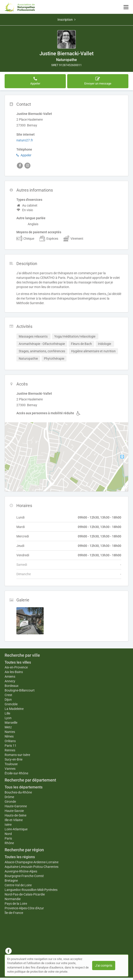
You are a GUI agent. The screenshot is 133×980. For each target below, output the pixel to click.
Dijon (8, 700)
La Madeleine (14, 709)
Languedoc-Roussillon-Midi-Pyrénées (31, 890)
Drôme (9, 797)
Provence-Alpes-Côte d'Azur (24, 908)
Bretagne (11, 881)
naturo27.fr (25, 140)
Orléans (10, 741)
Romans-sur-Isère (17, 755)
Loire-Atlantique (16, 829)
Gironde (10, 802)
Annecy (10, 681)
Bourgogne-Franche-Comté (24, 876)
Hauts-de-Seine (15, 815)
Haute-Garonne (16, 806)
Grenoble (11, 704)
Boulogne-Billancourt (20, 690)
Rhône (9, 843)
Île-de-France (14, 913)
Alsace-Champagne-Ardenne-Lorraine (32, 862)
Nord (8, 834)
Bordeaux (12, 686)
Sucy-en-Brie (14, 759)
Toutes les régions (20, 857)
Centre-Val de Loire (18, 885)
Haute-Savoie (14, 811)
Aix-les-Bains (14, 672)
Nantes (10, 732)
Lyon (8, 718)
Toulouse (11, 764)
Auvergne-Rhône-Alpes (21, 871)
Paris (8, 838)
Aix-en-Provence (16, 667)
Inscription (66, 20)
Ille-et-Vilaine (14, 820)
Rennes (10, 750)
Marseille (11, 723)
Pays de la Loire (16, 904)
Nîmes (9, 736)
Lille (7, 713)
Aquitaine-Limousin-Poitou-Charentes (32, 867)
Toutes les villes (18, 662)
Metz (8, 727)
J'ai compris (104, 965)
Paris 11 (11, 746)
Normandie (13, 899)
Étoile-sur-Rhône (16, 773)
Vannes (10, 769)
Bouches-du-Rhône (18, 792)
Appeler (24, 155)
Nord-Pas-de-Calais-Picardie (25, 894)
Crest (8, 695)
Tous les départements (24, 787)
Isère (8, 825)
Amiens (10, 677)
